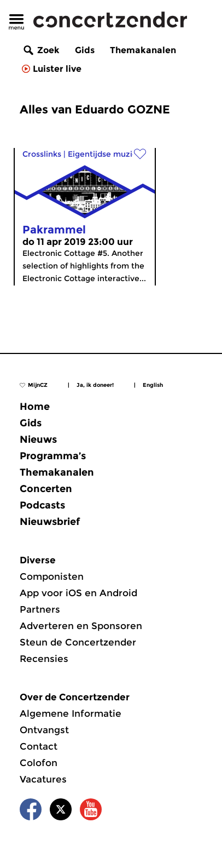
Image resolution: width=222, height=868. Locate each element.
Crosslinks (42, 154)
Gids (85, 50)
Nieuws (38, 439)
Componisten (52, 576)
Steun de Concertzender (78, 642)
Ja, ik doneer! (95, 385)
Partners (40, 609)
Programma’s (53, 456)
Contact (39, 746)
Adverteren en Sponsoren (81, 626)
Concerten (46, 489)
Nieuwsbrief (50, 522)
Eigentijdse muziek (105, 154)
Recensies (44, 659)
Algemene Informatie (71, 713)
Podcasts (42, 505)
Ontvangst (44, 730)
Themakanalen (143, 50)
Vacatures (43, 779)
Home (35, 407)
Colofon (39, 763)
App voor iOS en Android (78, 593)
